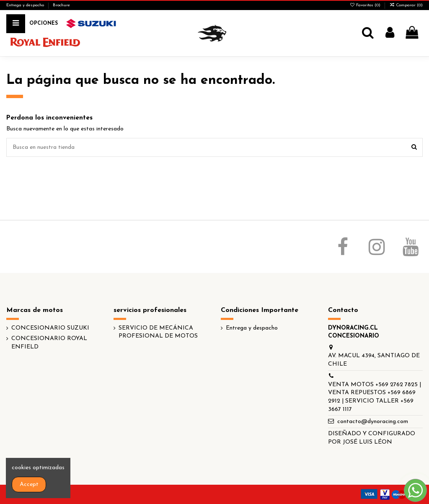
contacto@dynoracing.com (373, 422)
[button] (44, 24)
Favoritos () (366, 5)
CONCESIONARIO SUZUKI (50, 328)
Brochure (61, 5)
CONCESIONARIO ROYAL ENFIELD (49, 343)
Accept (29, 485)
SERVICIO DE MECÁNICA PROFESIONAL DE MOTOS (158, 332)
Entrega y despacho (26, 5)
